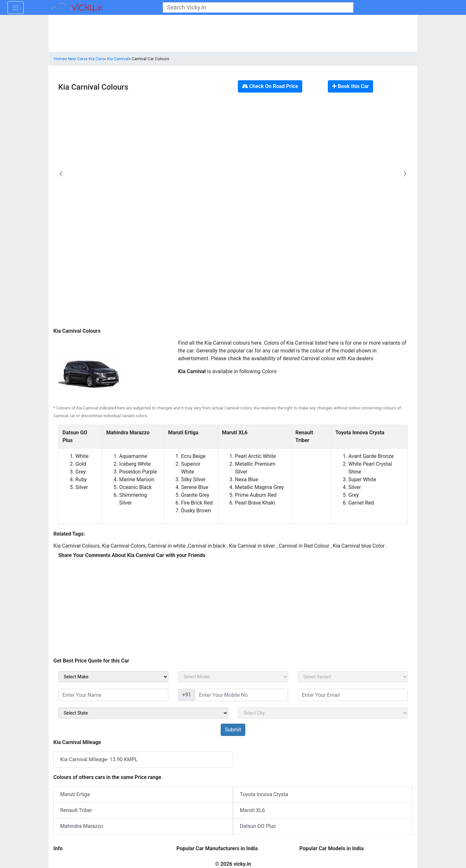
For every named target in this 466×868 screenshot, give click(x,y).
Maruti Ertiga (75, 794)
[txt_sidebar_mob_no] (241, 695)
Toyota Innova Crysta (264, 794)
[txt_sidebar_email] (353, 695)
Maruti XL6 (252, 810)
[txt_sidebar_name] (113, 695)
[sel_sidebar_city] (323, 713)
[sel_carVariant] (353, 677)
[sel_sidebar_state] (143, 713)
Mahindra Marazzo (82, 826)
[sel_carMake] (113, 677)
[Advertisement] (233, 284)
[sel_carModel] (233, 677)
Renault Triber (76, 810)
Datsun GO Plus (258, 826)
